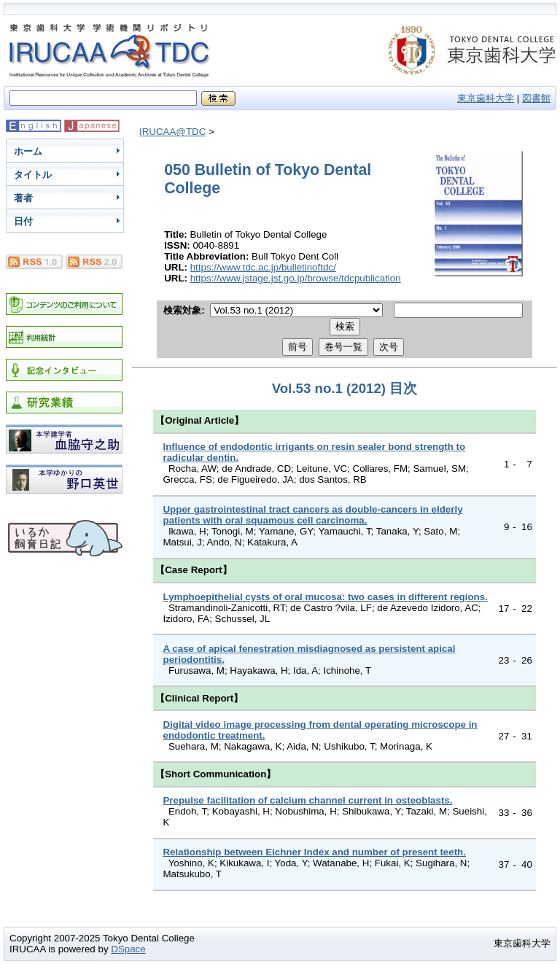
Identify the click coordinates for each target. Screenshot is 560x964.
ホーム (28, 151)
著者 (23, 198)
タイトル (33, 175)
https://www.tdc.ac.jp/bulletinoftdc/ (263, 267)
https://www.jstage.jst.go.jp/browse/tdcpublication (296, 278)
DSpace (128, 949)
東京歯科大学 (486, 98)
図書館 (536, 98)
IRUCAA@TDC (172, 132)
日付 (23, 221)
